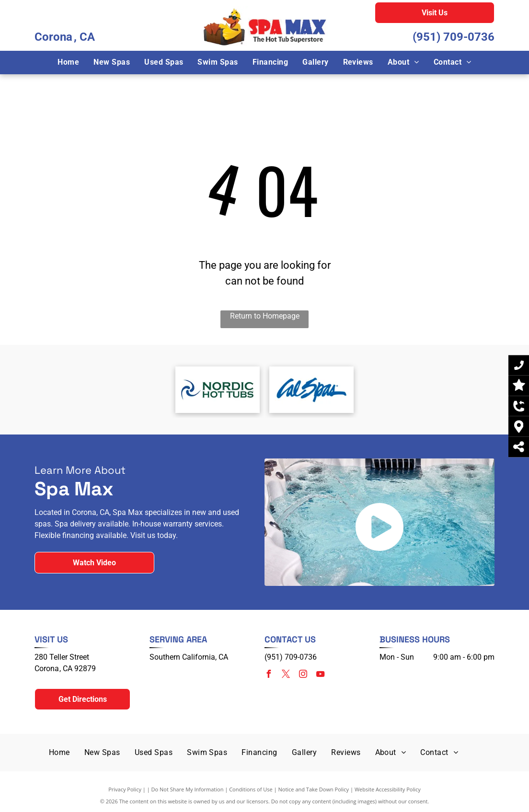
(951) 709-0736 (454, 37)
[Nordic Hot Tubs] (218, 390)
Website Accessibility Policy (388, 789)
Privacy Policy (125, 789)
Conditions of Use (251, 789)
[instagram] (303, 675)
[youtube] (320, 675)
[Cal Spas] (311, 390)
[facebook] (268, 675)
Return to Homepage (265, 316)
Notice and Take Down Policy (314, 789)
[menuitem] (68, 62)
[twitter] (286, 675)
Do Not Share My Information (188, 789)
